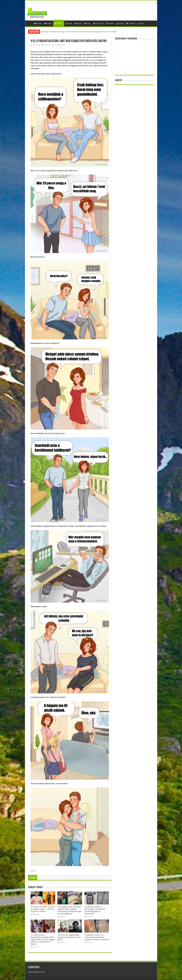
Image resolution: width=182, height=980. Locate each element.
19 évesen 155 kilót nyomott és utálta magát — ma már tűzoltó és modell (43, 909)
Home (30, 23)
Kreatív (110, 23)
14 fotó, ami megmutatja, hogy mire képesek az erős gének (69, 937)
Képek (69, 23)
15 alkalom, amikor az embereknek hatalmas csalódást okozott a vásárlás (97, 937)
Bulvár (78, 23)
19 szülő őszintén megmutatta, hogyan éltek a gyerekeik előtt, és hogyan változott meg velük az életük (43, 939)
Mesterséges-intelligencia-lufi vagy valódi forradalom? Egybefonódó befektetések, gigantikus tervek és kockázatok (79, 32)
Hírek (87, 23)
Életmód (59, 23)
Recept (120, 23)
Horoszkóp (98, 23)
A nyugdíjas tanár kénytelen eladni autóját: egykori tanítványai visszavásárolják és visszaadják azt (69, 910)
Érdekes (48, 23)
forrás (33, 871)
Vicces (141, 23)
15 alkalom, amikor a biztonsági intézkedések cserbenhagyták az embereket (95, 910)
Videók (38, 23)
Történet (130, 23)
